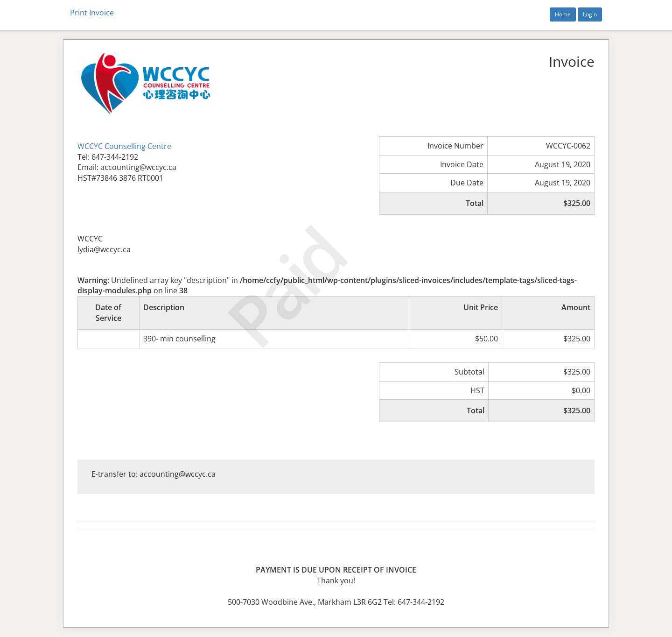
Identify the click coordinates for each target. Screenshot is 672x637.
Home (563, 14)
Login (590, 14)
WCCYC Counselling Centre (124, 146)
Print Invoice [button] (92, 13)
